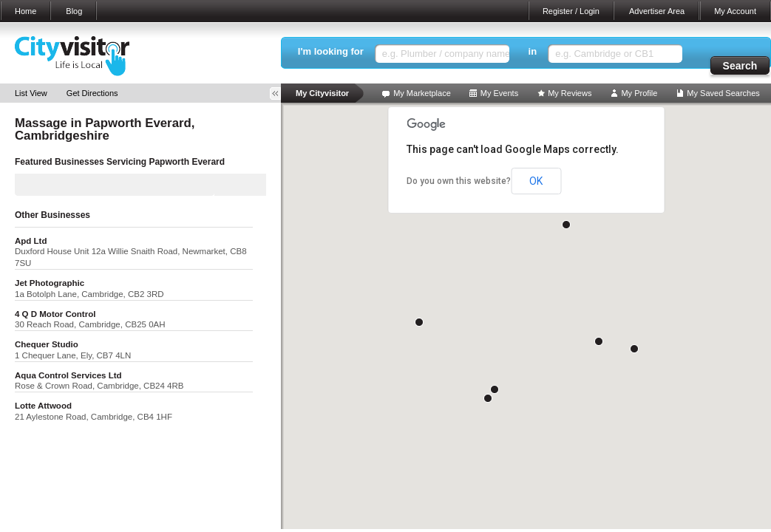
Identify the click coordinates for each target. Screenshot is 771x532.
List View (31, 93)
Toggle (280, 93)
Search (740, 66)
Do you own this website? (459, 181)
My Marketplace (422, 93)
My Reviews (570, 93)
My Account (735, 11)
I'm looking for (331, 51)
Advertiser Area (657, 11)
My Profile (639, 93)
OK (536, 181)
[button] (634, 349)
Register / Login (571, 11)
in (533, 51)
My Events (499, 93)
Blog (74, 11)
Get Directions (92, 93)
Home (26, 11)
